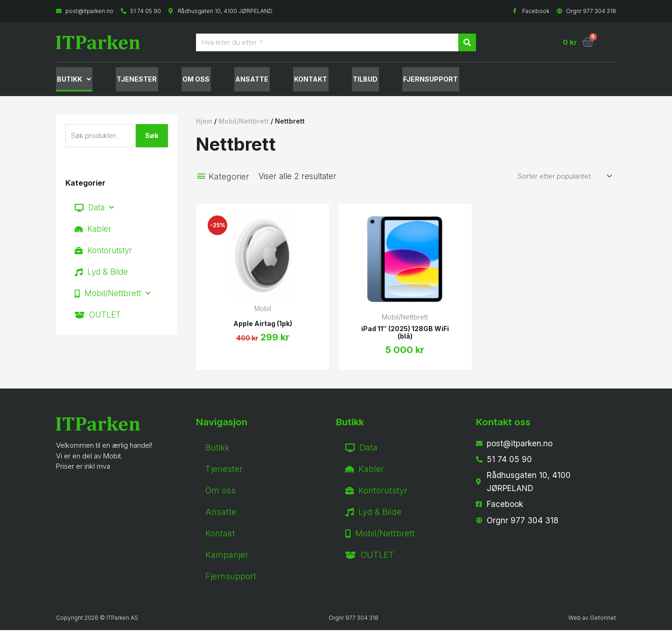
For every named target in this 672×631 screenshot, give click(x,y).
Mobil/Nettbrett (112, 294)
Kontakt (300, 80)
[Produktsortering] (563, 177)
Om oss (190, 80)
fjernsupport (416, 80)
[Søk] (467, 42)
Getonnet (603, 619)
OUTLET (98, 316)
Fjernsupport (231, 577)
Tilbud (353, 80)
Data (94, 208)
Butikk (73, 80)
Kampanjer (227, 556)
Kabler (93, 230)
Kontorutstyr (103, 251)
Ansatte (244, 80)
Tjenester (133, 80)
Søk (152, 136)
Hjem (204, 122)
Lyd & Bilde (101, 273)
